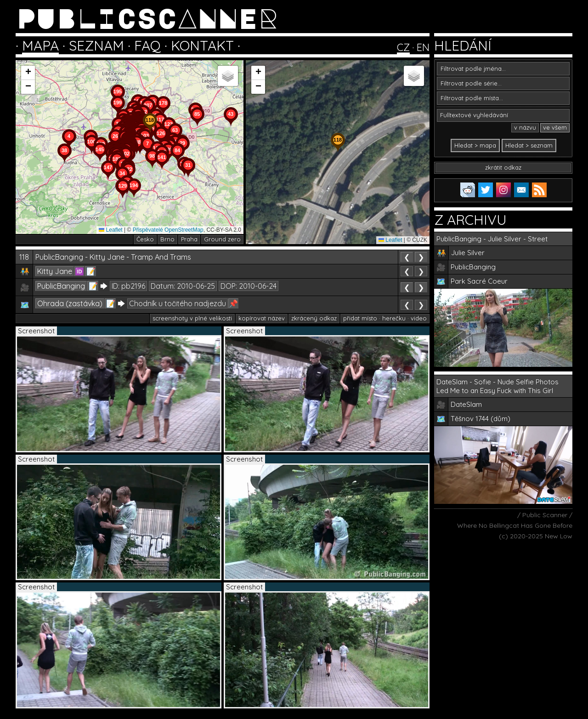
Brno (167, 239)
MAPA (40, 46)
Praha (189, 239)
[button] (188, 177)
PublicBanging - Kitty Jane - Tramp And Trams (113, 257)
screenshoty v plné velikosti (192, 318)
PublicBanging (61, 286)
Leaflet (110, 230)
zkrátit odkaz (503, 167)
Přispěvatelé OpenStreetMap (168, 230)
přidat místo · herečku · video (385, 318)
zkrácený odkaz (314, 318)
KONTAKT (202, 46)
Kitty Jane (55, 271)
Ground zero (222, 239)
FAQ (147, 46)
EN (423, 47)
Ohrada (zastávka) (70, 303)
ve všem (555, 127)
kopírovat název (262, 318)
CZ (403, 47)
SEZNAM (96, 46)
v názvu (525, 127)
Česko (145, 239)
